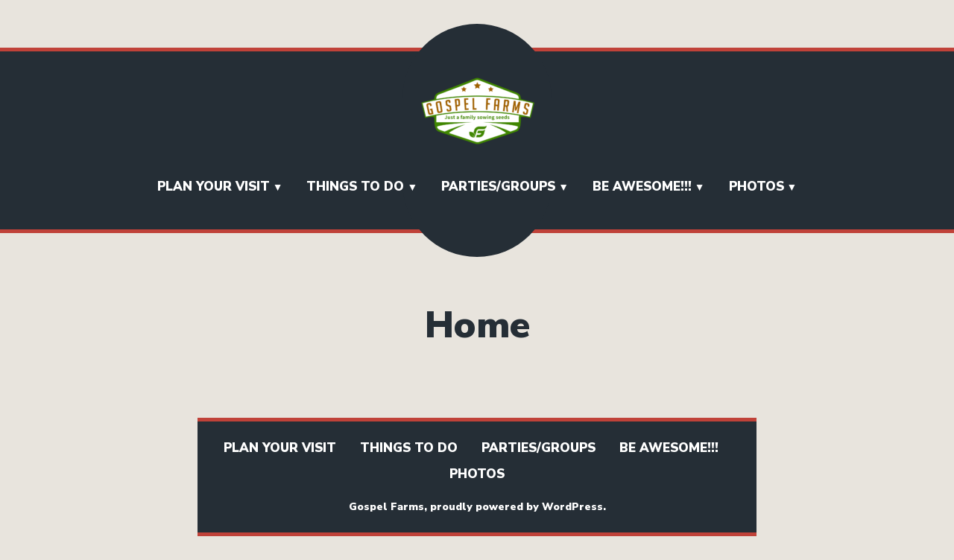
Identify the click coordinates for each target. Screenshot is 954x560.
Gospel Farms (386, 507)
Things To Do (355, 187)
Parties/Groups (498, 187)
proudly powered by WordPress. (518, 507)
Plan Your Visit (214, 187)
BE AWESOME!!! (642, 187)
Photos (756, 187)
